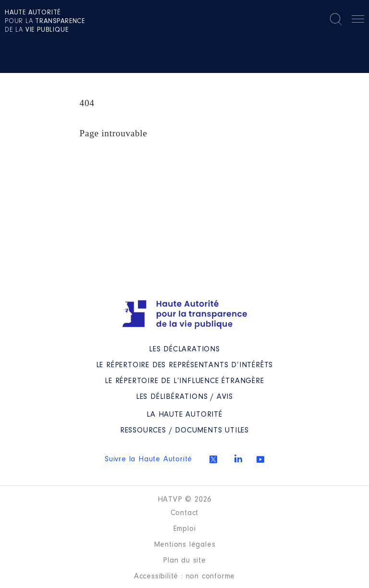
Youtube (260, 459)
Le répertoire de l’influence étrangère (184, 381)
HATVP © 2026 (185, 500)
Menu (358, 21)
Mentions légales (185, 545)
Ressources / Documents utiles (184, 431)
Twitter (213, 459)
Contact (185, 513)
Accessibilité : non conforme (184, 576)
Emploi (185, 529)
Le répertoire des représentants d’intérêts (185, 365)
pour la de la (45, 22)
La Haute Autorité (184, 415)
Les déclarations (184, 349)
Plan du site (184, 561)
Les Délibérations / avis (184, 397)
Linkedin (238, 458)
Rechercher (336, 19)
